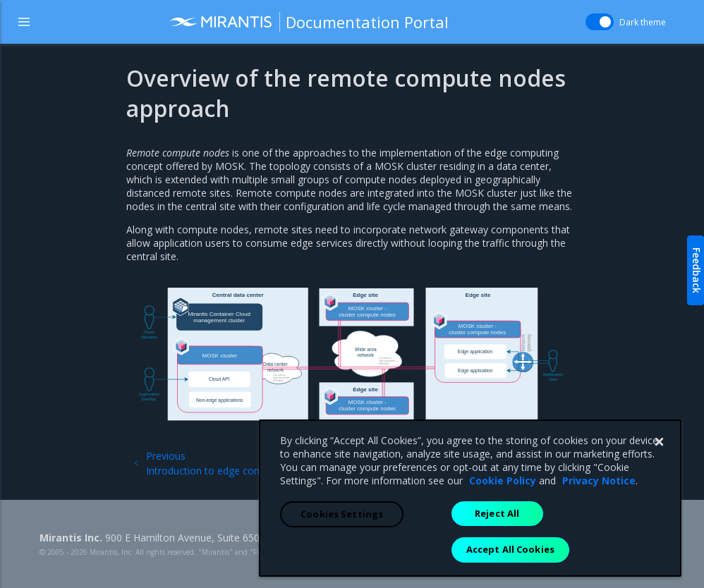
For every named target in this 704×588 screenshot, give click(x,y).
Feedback (697, 270)
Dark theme (643, 22)
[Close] (659, 468)
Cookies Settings (342, 540)
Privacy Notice (599, 507)
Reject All (497, 539)
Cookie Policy (503, 507)
